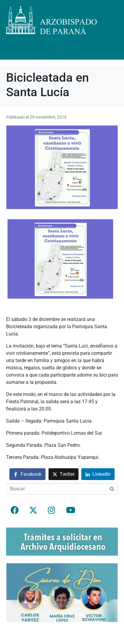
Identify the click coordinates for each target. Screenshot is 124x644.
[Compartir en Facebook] (27, 474)
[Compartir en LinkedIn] (98, 474)
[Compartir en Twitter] (64, 474)
